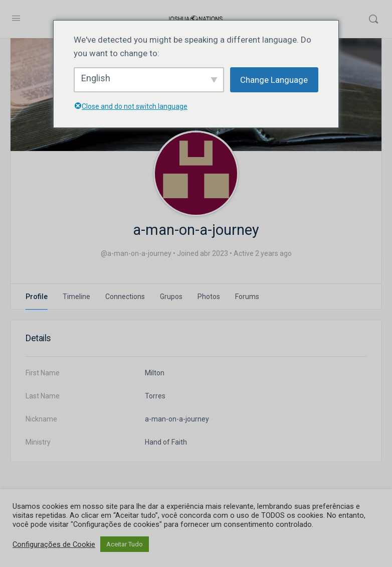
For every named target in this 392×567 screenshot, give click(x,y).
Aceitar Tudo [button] (125, 544)
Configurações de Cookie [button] (54, 544)
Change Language (274, 80)
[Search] (373, 19)
